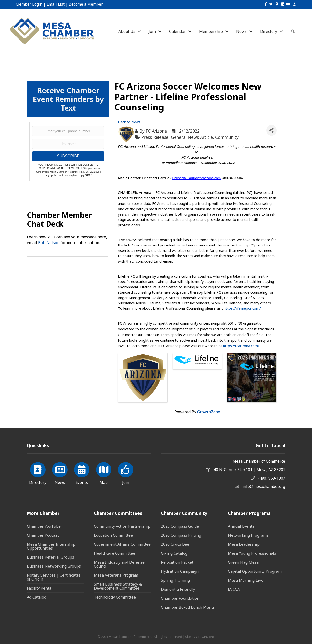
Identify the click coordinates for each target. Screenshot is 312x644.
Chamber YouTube (44, 526)
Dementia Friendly (178, 589)
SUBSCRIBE (68, 156)
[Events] (82, 472)
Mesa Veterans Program (116, 575)
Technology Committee (115, 597)
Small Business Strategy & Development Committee (118, 586)
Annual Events (241, 526)
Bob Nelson (49, 243)
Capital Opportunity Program (255, 571)
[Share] (272, 130)
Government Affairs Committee (122, 544)
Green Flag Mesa (243, 562)
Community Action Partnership (122, 526)
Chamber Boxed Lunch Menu (187, 607)
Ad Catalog (37, 597)
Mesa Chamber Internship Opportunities (51, 546)
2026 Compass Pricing (181, 535)
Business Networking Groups (54, 566)
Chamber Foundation (180, 598)
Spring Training (175, 580)
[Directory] (38, 472)
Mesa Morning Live (246, 580)
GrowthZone (209, 412)
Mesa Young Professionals (252, 553)
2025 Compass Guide (180, 526)
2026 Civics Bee (175, 544)
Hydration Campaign (180, 571)
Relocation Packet (177, 562)
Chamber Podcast (43, 535)
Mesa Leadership (244, 544)
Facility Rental (40, 588)
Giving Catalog (174, 553)
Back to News (129, 122)
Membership (211, 31)
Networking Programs (248, 535)
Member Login (29, 4)
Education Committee (113, 535)
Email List (56, 4)
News (241, 31)
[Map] (104, 472)
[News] (60, 472)
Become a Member (86, 4)
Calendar (177, 31)
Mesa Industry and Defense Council (119, 564)
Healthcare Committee (114, 553)
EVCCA (234, 589)
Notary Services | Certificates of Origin (54, 577)
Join (152, 31)
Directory (269, 31)
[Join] (126, 472)
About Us (127, 31)
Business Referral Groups (50, 557)
